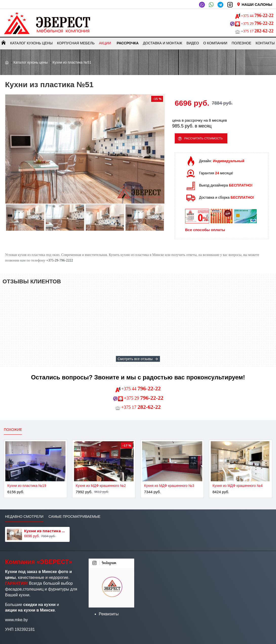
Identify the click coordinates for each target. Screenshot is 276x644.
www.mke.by (16, 620)
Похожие (13, 430)
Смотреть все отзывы (135, 359)
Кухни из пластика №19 (27, 486)
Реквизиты (109, 614)
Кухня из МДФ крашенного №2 (101, 486)
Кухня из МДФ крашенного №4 (238, 486)
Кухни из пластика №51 (46, 531)
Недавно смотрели (24, 517)
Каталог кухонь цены (31, 62)
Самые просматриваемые (74, 517)
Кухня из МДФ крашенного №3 (169, 486)
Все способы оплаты (205, 232)
